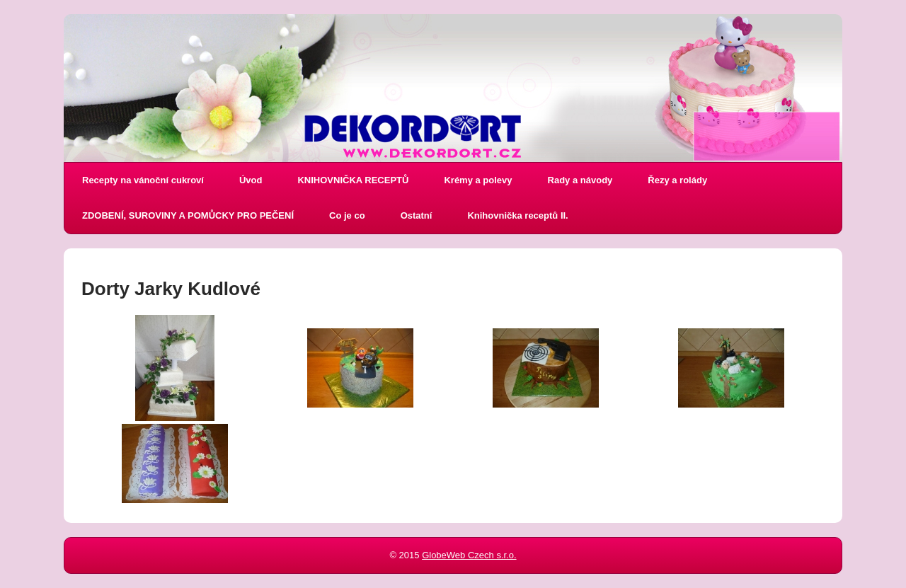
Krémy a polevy (478, 180)
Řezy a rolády (677, 180)
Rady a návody (580, 180)
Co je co (347, 215)
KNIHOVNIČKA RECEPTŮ (353, 180)
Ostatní (417, 215)
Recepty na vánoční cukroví (143, 180)
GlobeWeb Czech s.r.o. (469, 555)
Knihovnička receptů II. (517, 215)
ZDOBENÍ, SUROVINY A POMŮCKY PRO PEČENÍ (188, 215)
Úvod (251, 180)
